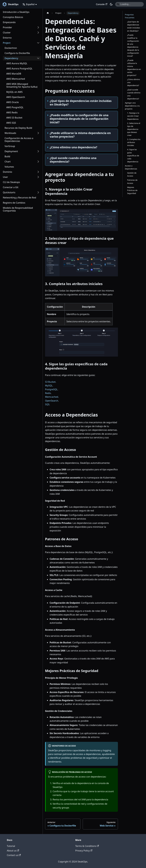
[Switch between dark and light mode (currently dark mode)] (111, 4)
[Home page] (48, 13)
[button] (21, 192)
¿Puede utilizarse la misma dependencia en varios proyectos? (134, 68)
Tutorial (11, 846)
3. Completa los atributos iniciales (134, 142)
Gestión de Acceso (132, 174)
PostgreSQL (51, 389)
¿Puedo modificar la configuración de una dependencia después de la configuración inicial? (133, 46)
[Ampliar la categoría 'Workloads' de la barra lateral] (38, 133)
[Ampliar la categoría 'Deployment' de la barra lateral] (38, 151)
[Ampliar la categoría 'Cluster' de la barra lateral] (38, 33)
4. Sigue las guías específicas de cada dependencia (133, 155)
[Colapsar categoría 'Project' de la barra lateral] (38, 43)
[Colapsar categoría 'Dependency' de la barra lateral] (38, 58)
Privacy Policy (84, 851)
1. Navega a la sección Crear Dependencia (133, 116)
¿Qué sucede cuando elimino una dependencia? (134, 94)
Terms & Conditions (87, 846)
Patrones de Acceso (132, 181)
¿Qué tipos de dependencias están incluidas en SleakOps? (134, 26)
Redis (48, 393)
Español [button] (28, 4)
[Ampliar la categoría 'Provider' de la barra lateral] (38, 27)
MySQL (49, 386)
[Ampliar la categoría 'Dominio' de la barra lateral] (38, 172)
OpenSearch (52, 401)
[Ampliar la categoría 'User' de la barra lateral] (38, 177)
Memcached (52, 397)
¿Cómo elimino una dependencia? (134, 82)
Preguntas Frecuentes (130, 16)
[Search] (129, 4)
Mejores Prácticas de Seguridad (132, 190)
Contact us (14, 855)
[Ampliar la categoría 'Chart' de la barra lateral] (38, 162)
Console (102, 4)
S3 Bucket (50, 382)
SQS (47, 404)
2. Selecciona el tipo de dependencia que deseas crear (134, 129)
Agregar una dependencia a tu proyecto (132, 106)
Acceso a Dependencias (131, 167)
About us (13, 851)
